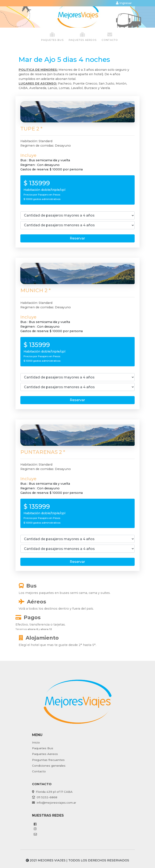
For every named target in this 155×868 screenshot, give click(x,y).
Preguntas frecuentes (48, 760)
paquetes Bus (52, 37)
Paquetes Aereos (45, 754)
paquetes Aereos (83, 37)
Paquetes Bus (43, 748)
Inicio (36, 742)
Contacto (110, 37)
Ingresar (124, 3)
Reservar (77, 238)
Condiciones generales (49, 766)
